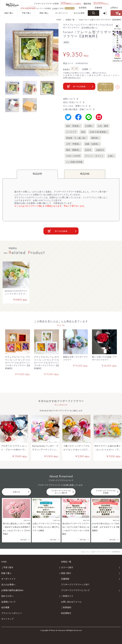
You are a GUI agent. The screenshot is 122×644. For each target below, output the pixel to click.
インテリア (71, 132)
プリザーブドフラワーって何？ (75, 584)
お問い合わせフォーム (71, 602)
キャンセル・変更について (77, 106)
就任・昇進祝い (73, 126)
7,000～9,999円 (73, 156)
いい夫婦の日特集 (74, 162)
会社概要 (5, 607)
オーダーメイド (62, 13)
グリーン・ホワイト (94, 156)
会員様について (8, 602)
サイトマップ (7, 619)
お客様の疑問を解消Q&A (12, 590)
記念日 (88, 150)
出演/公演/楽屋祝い (99, 132)
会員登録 (83, 8)
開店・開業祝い (73, 150)
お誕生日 (100, 150)
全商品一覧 (70, 20)
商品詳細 (85, 174)
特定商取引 (66, 613)
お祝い (111, 156)
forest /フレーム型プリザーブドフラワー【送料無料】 (100, 20)
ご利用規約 (66, 607)
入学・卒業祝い (73, 144)
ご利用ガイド (67, 596)
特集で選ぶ (9, 13)
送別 (83, 132)
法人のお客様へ (8, 584)
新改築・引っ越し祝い (76, 138)
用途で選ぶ (44, 13)
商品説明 (37, 174)
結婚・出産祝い (92, 144)
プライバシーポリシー (12, 613)
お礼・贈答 (103, 126)
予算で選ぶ (26, 13)
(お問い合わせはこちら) (72, 77)
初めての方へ (7, 596)
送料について (70, 99)
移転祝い (95, 138)
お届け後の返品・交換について (79, 109)
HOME (59, 20)
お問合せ (114, 8)
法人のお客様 (79, 13)
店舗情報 (98, 8)
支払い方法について (73, 102)
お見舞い (89, 126)
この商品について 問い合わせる (105, 87)
